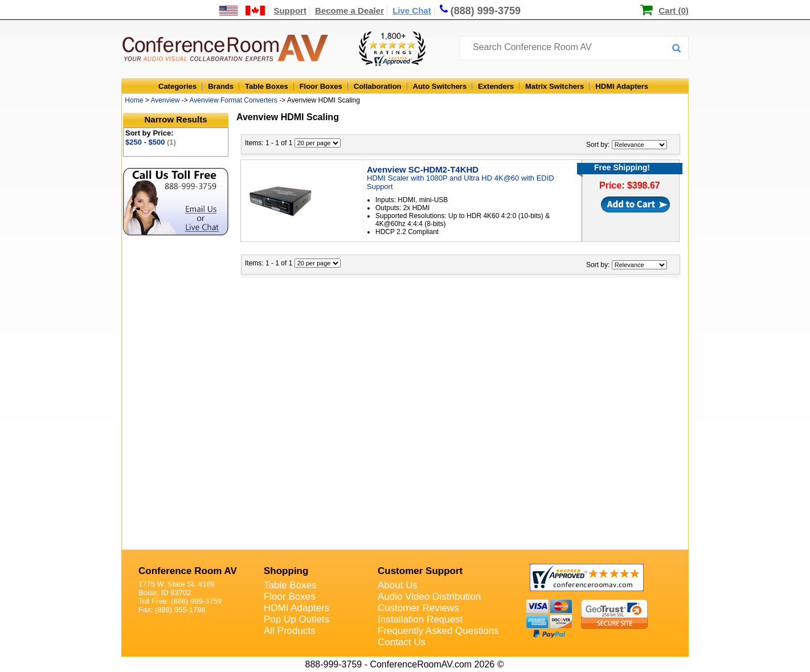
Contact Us (402, 642)
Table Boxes (267, 86)
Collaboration (378, 86)
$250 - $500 (151, 142)
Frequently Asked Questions (438, 631)
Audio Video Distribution (429, 597)
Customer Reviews (418, 608)
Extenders (496, 86)
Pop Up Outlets (296, 619)
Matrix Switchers (555, 86)
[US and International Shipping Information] (242, 11)
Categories (177, 86)
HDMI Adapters (622, 86)
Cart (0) (674, 11)
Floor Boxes (321, 86)
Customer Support (420, 571)
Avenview (165, 100)
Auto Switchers (440, 86)
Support (290, 11)
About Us (398, 585)
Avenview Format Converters (234, 100)
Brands (221, 86)
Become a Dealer (349, 11)
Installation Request (420, 619)
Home (134, 100)
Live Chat (412, 11)
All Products (290, 631)
